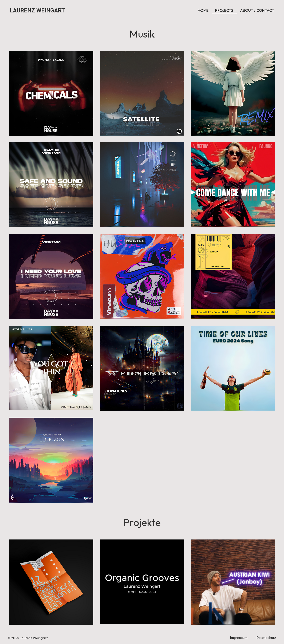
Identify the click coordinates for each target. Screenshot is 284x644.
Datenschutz (266, 638)
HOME (203, 10)
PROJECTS (224, 10)
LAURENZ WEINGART (37, 11)
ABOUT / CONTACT (257, 10)
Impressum (239, 638)
